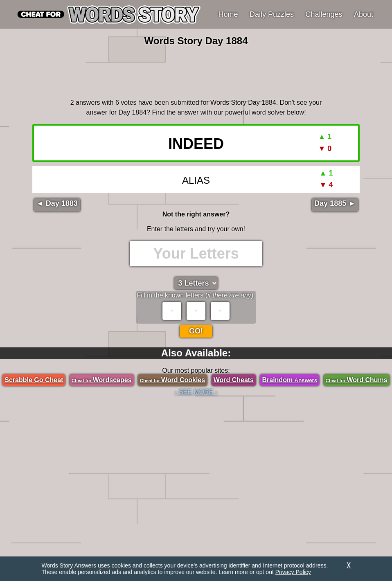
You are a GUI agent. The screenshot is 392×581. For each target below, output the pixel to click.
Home (228, 14)
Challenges (324, 14)
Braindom (289, 380)
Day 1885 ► (335, 203)
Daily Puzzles (272, 14)
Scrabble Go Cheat (34, 380)
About (364, 14)
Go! (196, 331)
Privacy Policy (293, 572)
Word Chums (357, 380)
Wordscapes (102, 380)
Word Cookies (172, 380)
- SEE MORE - (196, 392)
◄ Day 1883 (57, 203)
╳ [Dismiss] (349, 565)
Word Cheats (234, 380)
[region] (196, 71)
